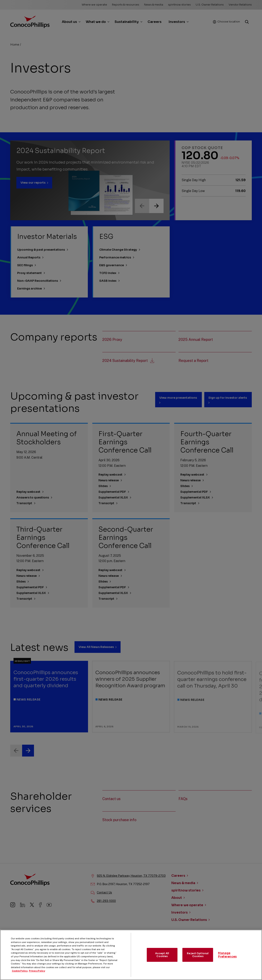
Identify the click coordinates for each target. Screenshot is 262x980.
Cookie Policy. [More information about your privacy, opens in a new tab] (20, 975)
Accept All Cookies (162, 958)
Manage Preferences (227, 959)
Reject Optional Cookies (198, 958)
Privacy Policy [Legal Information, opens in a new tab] (37, 975)
